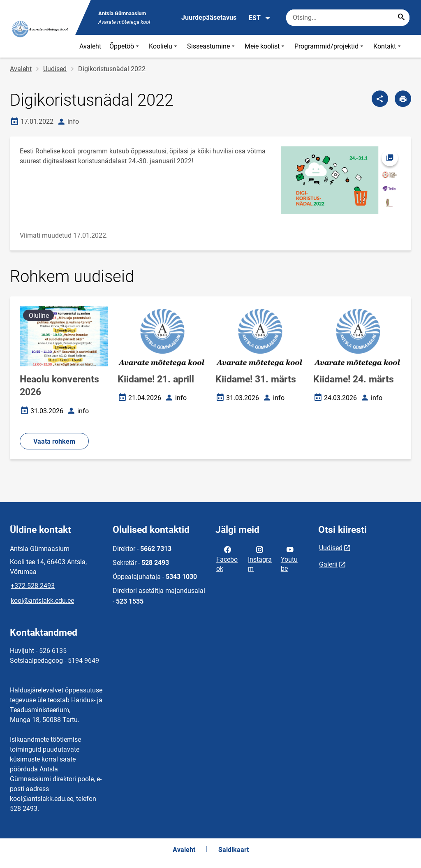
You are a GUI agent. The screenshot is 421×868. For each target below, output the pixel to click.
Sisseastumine (212, 46)
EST (260, 18)
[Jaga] (380, 99)
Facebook (227, 558)
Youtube (289, 558)
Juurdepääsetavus (209, 17)
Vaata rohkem (54, 441)
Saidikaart (234, 850)
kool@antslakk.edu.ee (42, 601)
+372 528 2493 (33, 586)
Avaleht (90, 46)
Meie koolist (265, 46)
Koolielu (164, 46)
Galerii (328, 564)
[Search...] (401, 18)
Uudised (55, 69)
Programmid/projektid (330, 46)
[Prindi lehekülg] (403, 99)
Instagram (260, 558)
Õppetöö (125, 46)
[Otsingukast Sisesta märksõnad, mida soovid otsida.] (348, 18)
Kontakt (388, 46)
